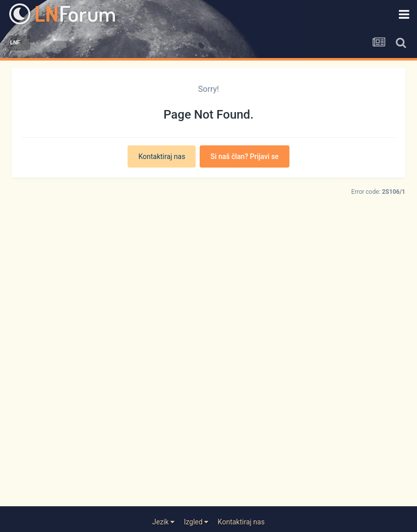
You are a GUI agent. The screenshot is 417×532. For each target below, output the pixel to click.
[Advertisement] (208, 376)
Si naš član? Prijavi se (244, 156)
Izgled (196, 522)
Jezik (163, 522)
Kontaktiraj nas (162, 156)
